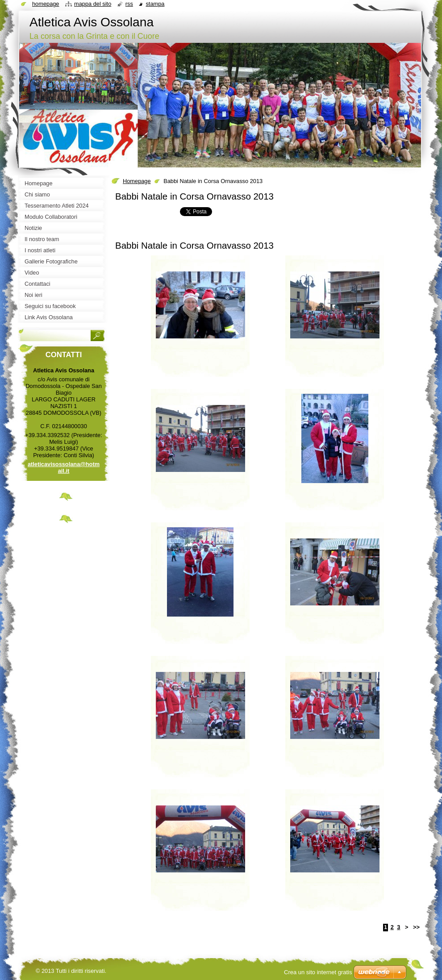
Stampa (155, 4)
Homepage (137, 181)
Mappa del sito (93, 4)
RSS (129, 4)
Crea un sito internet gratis (318, 972)
